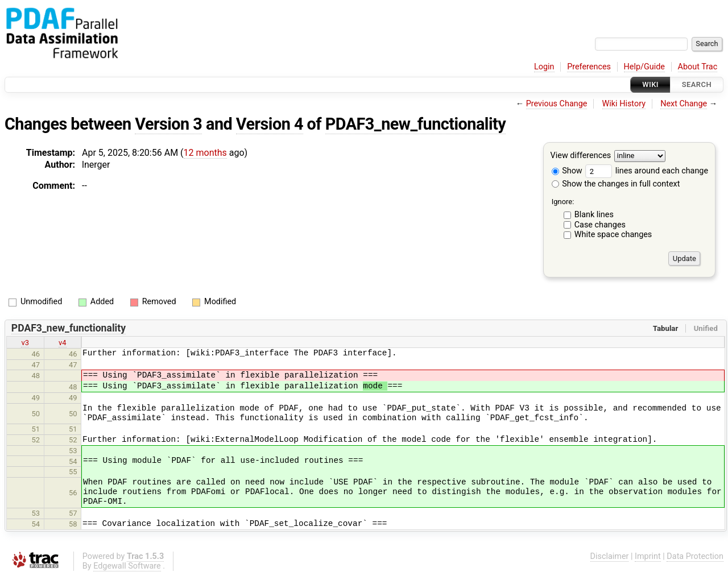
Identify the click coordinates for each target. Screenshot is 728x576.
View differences (581, 156)
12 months (205, 153)
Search (697, 84)
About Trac (698, 67)
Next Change (684, 104)
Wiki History (624, 104)
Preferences (589, 67)
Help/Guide (644, 67)
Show (567, 171)
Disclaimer (610, 556)
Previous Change (557, 104)
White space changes (613, 235)
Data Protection (695, 556)
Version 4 (270, 124)
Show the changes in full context (616, 184)
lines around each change (647, 171)
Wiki (650, 84)
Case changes (600, 225)
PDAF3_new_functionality (415, 124)
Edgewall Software (127, 566)
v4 (63, 343)
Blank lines (594, 215)
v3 (25, 343)
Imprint (648, 556)
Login (544, 67)
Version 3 (168, 124)
